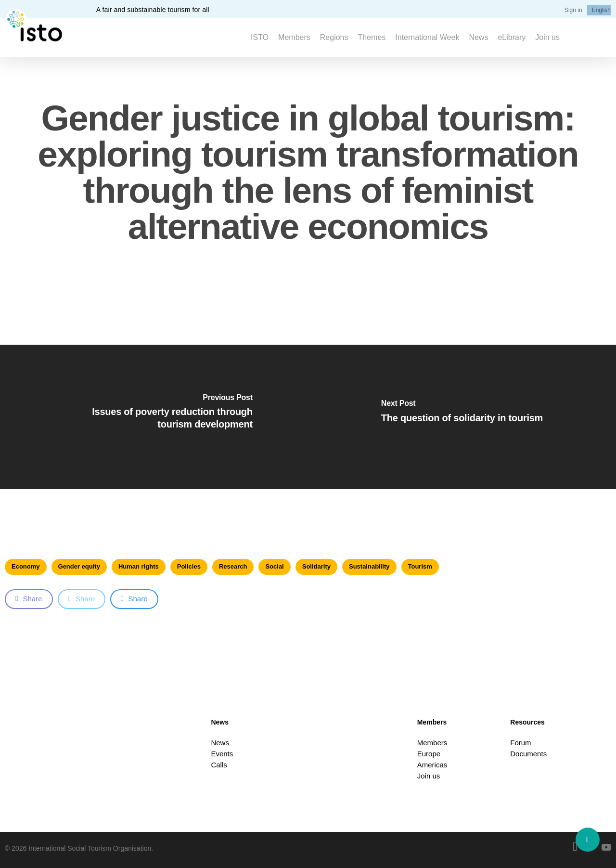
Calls (219, 765)
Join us (429, 776)
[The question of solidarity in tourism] (462, 417)
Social (274, 566)
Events (222, 754)
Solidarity (316, 566)
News (220, 743)
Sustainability (369, 566)
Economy (26, 566)
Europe (429, 754)
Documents (528, 754)
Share (29, 599)
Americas (432, 765)
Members (432, 743)
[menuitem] (601, 10)
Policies (189, 566)
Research (233, 566)
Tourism (420, 566)
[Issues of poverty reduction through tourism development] (154, 417)
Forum (520, 743)
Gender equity (79, 566)
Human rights (139, 566)
